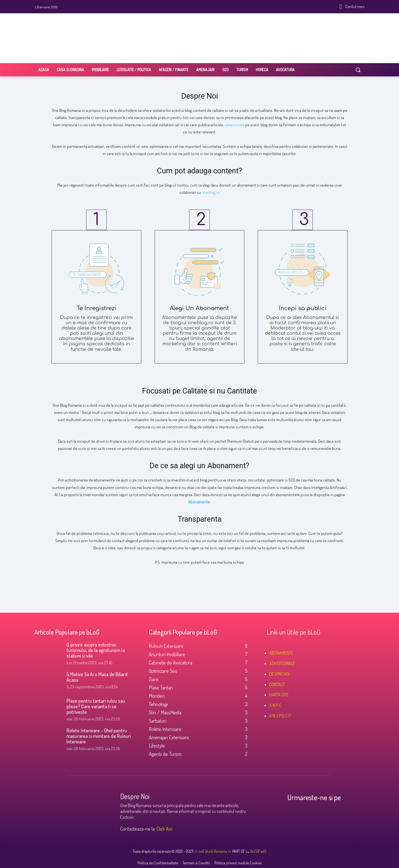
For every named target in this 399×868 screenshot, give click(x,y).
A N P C (275, 705)
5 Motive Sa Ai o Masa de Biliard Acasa (97, 677)
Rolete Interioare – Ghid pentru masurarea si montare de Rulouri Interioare (99, 736)
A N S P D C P (280, 716)
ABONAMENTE (281, 653)
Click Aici (164, 829)
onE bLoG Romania (213, 851)
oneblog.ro (211, 192)
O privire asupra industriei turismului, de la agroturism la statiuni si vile (96, 650)
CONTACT (277, 684)
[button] (358, 70)
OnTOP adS (258, 851)
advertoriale (235, 125)
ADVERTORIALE (282, 663)
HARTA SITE (279, 695)
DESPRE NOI (279, 674)
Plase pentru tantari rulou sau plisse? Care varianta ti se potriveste (96, 706)
